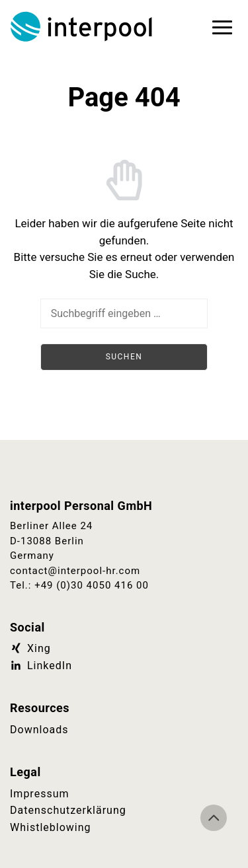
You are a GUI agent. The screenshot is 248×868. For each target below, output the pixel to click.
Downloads (39, 730)
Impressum (40, 794)
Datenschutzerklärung (68, 810)
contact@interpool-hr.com (75, 571)
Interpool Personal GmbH (83, 26)
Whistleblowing (51, 827)
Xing (30, 648)
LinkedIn (41, 666)
